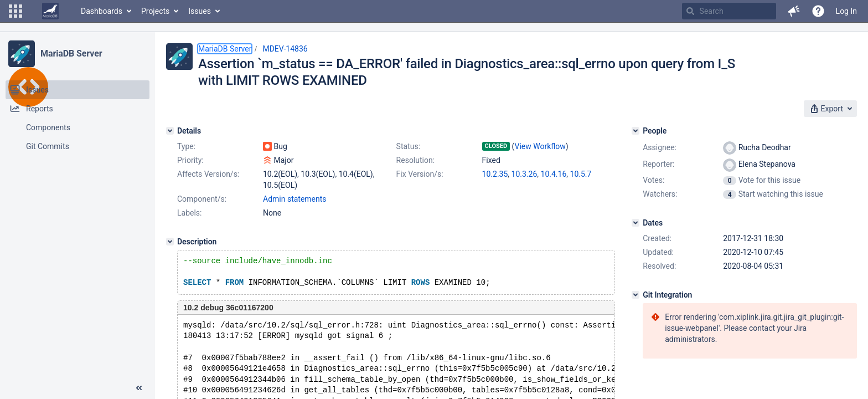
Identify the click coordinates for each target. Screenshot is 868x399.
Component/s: (202, 199)
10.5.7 (581, 174)
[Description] (170, 242)
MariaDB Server (71, 53)
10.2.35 (495, 174)
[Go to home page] (50, 11)
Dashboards (102, 11)
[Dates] (635, 223)
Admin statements (295, 199)
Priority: (190, 160)
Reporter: (658, 164)
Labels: (189, 213)
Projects (155, 11)
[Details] (170, 131)
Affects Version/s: (208, 174)
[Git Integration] (635, 295)
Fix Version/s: (420, 174)
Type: (186, 146)
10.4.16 (554, 174)
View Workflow (540, 146)
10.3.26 (525, 174)
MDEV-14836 (285, 49)
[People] (635, 131)
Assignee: (660, 147)
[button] (15, 11)
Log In (846, 11)
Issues (200, 11)
